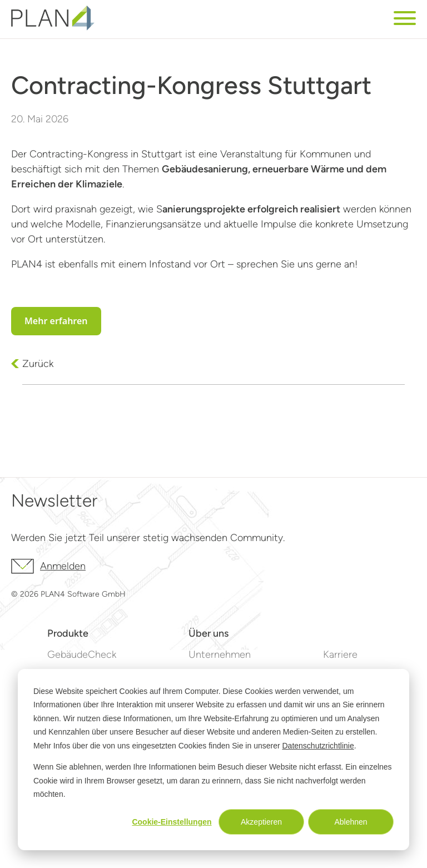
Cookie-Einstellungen (172, 822)
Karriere (340, 654)
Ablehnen (351, 822)
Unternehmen (220, 654)
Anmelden (48, 566)
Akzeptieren (261, 822)
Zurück (38, 364)
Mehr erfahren (56, 321)
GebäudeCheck (82, 654)
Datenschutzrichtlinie (318, 746)
